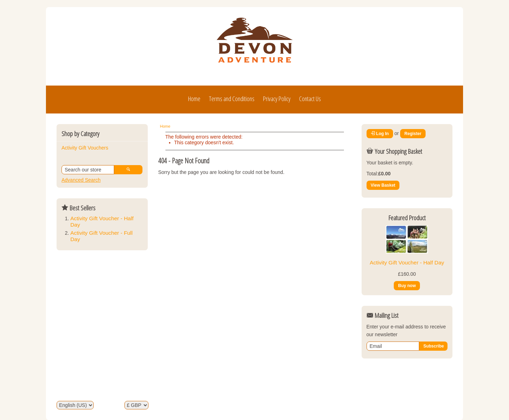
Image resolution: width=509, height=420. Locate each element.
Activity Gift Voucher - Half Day (407, 262)
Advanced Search (81, 180)
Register (413, 134)
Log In (380, 134)
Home (194, 99)
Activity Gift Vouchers (85, 148)
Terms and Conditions (232, 99)
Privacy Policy (277, 99)
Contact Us (310, 99)
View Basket (383, 185)
